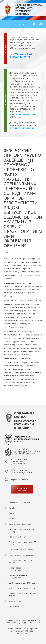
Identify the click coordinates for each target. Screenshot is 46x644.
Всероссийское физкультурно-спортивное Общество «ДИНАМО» (27, 451)
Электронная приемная (22, 489)
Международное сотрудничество (16, 569)
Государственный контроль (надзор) (21, 530)
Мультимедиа (15, 601)
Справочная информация (20, 503)
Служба (12, 508)
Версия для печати (19, 479)
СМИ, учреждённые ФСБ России (23, 583)
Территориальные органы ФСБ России (23, 595)
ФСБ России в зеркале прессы (22, 588)
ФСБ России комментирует (21, 550)
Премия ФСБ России (18, 537)
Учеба (11, 513)
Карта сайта (14, 606)
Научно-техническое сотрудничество (18, 576)
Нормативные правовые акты (22, 555)
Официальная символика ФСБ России (22, 543)
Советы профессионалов (20, 524)
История (12, 519)
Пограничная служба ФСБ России (20, 561)
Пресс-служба (20, 24)
